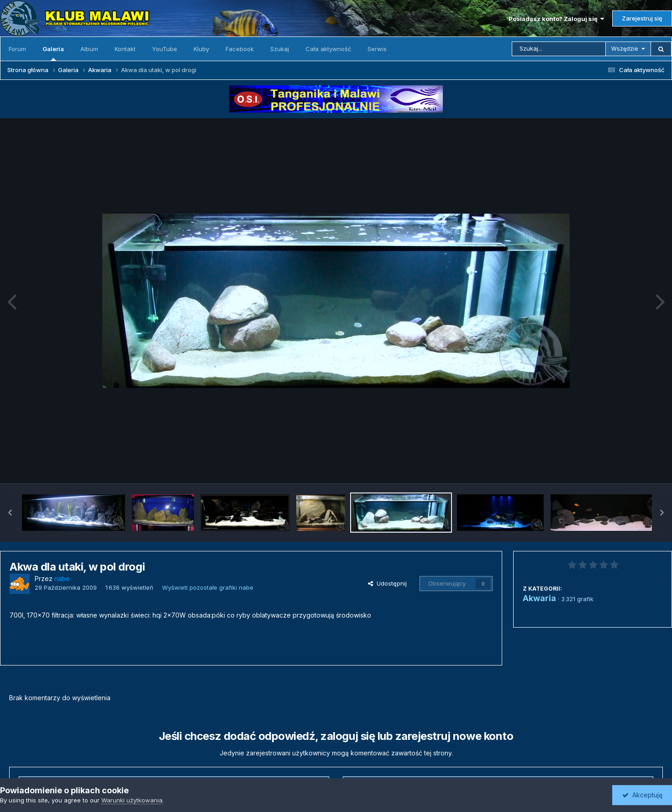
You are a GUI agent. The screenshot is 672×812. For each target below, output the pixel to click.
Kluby (201, 49)
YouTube (165, 49)
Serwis (377, 49)
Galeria (53, 53)
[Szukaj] (559, 49)
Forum (17, 49)
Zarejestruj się (642, 18)
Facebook (240, 49)
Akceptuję (642, 795)
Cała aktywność (328, 49)
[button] (10, 513)
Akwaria (539, 598)
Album (89, 49)
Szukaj (280, 49)
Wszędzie (625, 49)
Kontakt (125, 49)
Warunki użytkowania (132, 800)
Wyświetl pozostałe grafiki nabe (208, 587)
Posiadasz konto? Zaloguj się (556, 19)
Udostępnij (387, 583)
